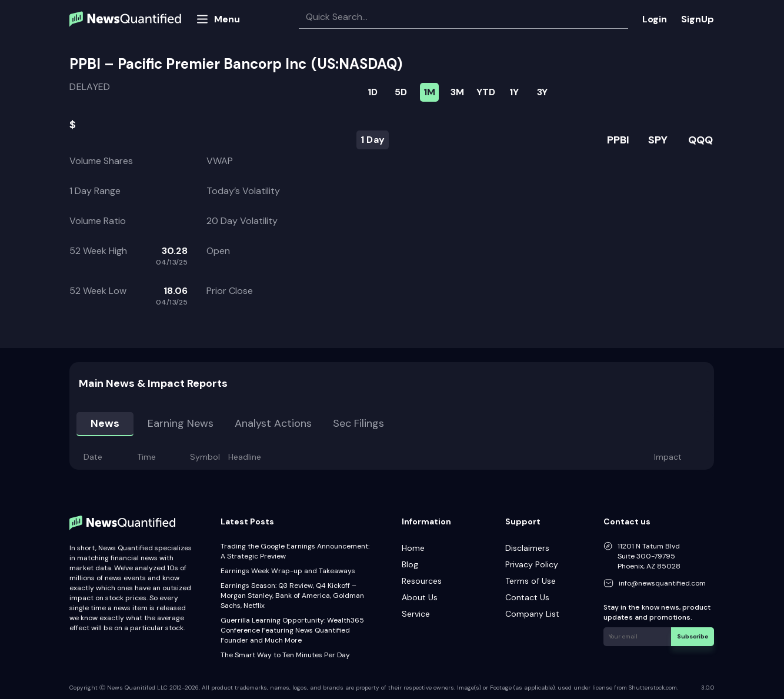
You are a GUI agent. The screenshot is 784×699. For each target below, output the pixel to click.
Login (655, 19)
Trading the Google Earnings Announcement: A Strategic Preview (295, 551)
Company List (532, 614)
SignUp (698, 19)
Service (416, 614)
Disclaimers (527, 548)
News (105, 423)
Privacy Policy (532, 564)
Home (413, 548)
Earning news (181, 423)
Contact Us (527, 597)
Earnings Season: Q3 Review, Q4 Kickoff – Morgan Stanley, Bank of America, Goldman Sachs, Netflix (292, 596)
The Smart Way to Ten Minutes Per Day (285, 655)
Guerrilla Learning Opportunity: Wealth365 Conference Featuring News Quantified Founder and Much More (292, 630)
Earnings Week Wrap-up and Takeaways (288, 571)
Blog (410, 564)
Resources (422, 581)
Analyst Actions (273, 423)
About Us (420, 597)
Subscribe (693, 636)
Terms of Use (531, 581)
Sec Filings (358, 423)
